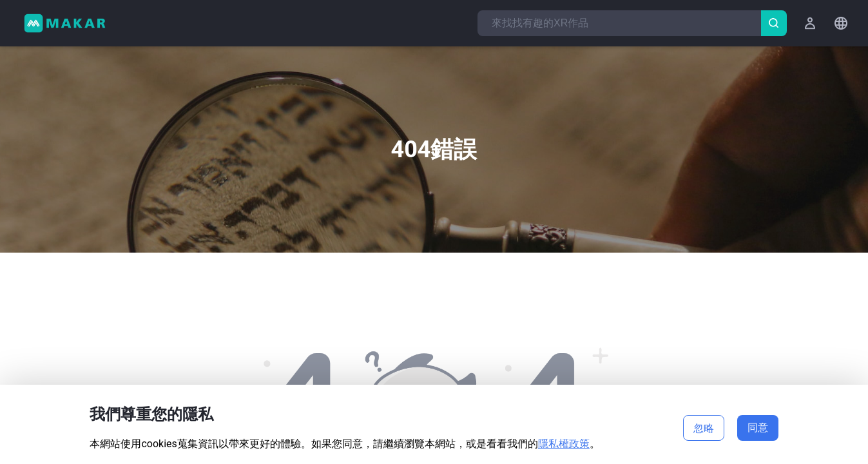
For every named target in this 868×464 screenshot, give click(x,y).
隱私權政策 (564, 444)
